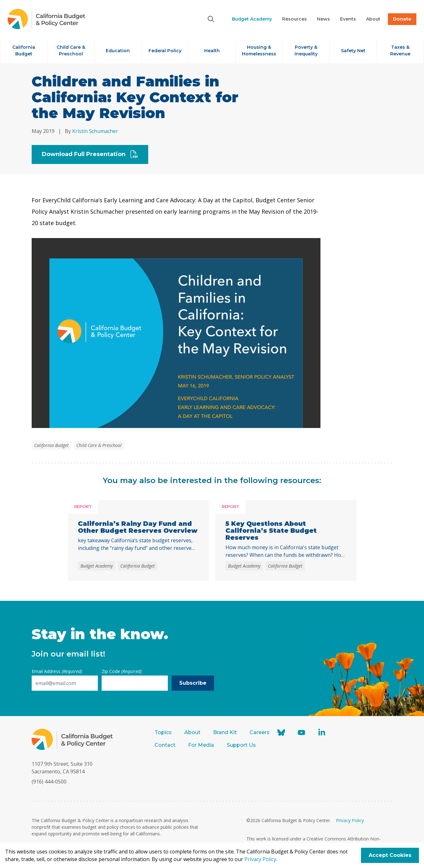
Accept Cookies (390, 855)
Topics (163, 732)
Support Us (242, 745)
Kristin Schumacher (95, 131)
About (192, 732)
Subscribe (193, 683)
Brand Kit (225, 732)
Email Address (57, 671)
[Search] (211, 19)
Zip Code (122, 671)
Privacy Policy (350, 820)
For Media (201, 745)
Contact (165, 745)
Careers (259, 732)
